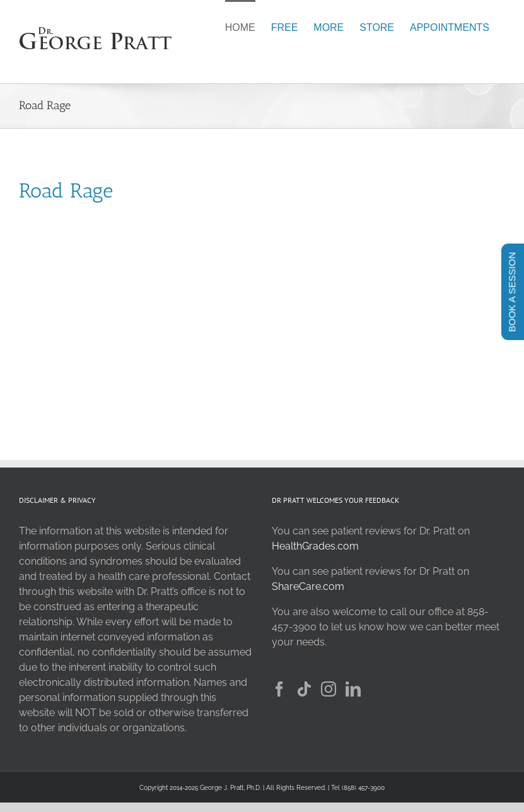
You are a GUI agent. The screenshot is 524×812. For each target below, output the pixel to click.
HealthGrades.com (315, 546)
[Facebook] (279, 689)
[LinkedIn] (353, 689)
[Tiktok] (304, 689)
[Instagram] (329, 689)
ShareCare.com (308, 586)
